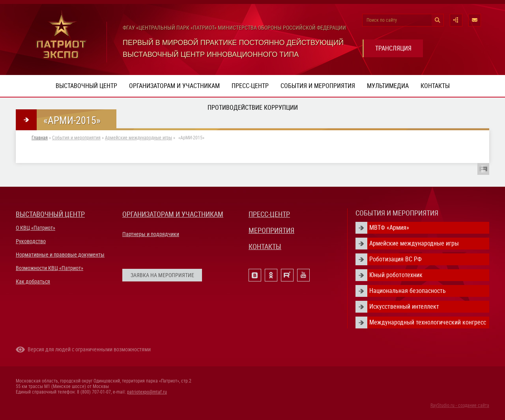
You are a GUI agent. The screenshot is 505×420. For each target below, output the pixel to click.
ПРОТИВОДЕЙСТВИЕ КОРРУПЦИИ (253, 108)
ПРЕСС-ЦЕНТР (269, 214)
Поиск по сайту (382, 20)
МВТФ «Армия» (389, 228)
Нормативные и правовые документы (60, 255)
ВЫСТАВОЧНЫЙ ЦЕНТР (50, 214)
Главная (40, 138)
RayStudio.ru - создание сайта (460, 405)
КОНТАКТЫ (265, 247)
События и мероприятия (318, 86)
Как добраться (33, 281)
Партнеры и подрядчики (151, 234)
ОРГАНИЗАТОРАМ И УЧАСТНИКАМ (173, 214)
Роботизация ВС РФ (396, 259)
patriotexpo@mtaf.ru (147, 392)
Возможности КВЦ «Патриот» (50, 268)
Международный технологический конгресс (428, 322)
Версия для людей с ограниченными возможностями (89, 349)
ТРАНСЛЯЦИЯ (393, 48)
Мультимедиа (388, 86)
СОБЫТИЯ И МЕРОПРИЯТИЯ (397, 213)
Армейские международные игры (138, 138)
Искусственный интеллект (404, 307)
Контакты (435, 86)
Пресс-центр (250, 86)
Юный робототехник (396, 275)
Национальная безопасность (408, 291)
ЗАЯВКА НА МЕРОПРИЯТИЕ (162, 275)
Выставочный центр (86, 86)
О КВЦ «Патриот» (36, 228)
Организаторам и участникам (174, 86)
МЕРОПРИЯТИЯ (271, 230)
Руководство (31, 241)
